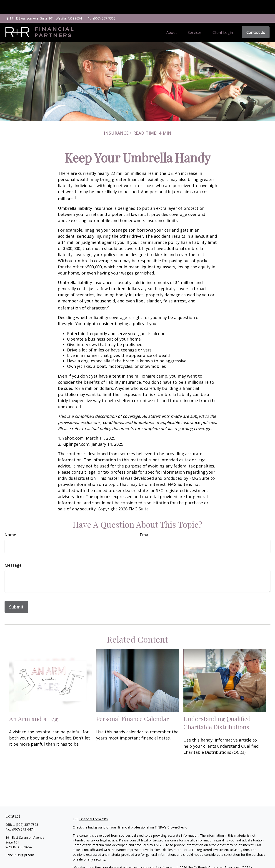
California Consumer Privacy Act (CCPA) (223, 854)
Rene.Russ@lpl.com (20, 841)
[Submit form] (16, 593)
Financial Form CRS (94, 805)
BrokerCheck (177, 814)
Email (145, 521)
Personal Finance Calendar (132, 705)
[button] (172, 19)
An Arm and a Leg (34, 705)
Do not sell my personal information (206, 859)
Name (10, 521)
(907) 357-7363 (101, 5)
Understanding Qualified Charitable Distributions (217, 709)
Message (13, 551)
